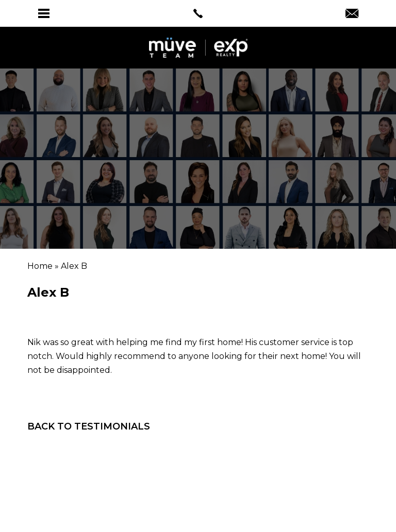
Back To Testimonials (89, 426)
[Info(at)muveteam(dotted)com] (352, 14)
